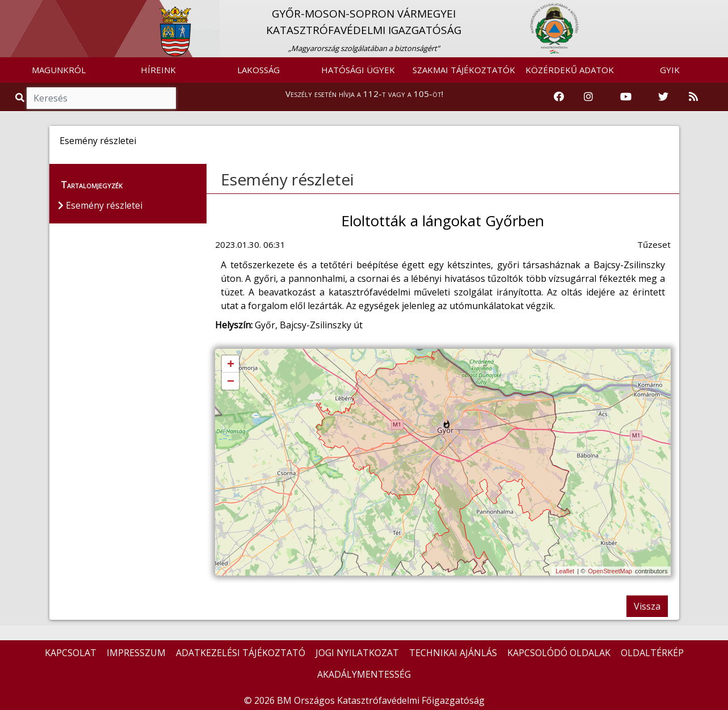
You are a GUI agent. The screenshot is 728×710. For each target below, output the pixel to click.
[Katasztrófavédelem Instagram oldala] (588, 97)
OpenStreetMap (610, 571)
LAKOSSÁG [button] (258, 70)
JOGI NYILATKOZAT (357, 653)
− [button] (231, 382)
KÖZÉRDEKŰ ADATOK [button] (570, 70)
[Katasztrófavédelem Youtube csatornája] (626, 97)
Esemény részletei (287, 179)
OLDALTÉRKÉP (652, 653)
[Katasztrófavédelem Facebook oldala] (559, 97)
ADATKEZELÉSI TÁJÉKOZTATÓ (241, 653)
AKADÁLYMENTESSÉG (364, 674)
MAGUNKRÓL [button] (59, 70)
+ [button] (231, 365)
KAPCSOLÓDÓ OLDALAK (559, 653)
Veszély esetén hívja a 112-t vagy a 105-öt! (364, 94)
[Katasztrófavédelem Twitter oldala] (663, 97)
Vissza (647, 606)
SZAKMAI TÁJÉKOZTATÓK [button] (464, 70)
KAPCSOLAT (71, 653)
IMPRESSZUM (136, 653)
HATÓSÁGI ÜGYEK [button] (358, 70)
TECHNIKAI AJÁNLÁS (453, 653)
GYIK (670, 70)
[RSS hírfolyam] (693, 97)
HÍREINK (158, 70)
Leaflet (565, 571)
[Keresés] (101, 98)
